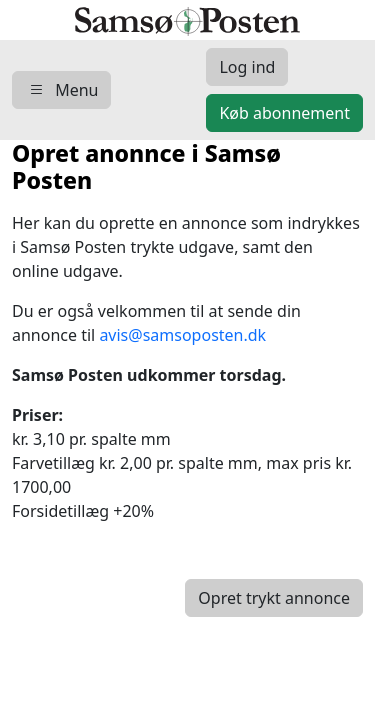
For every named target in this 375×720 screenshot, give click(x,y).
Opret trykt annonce (274, 598)
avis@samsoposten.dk (182, 335)
